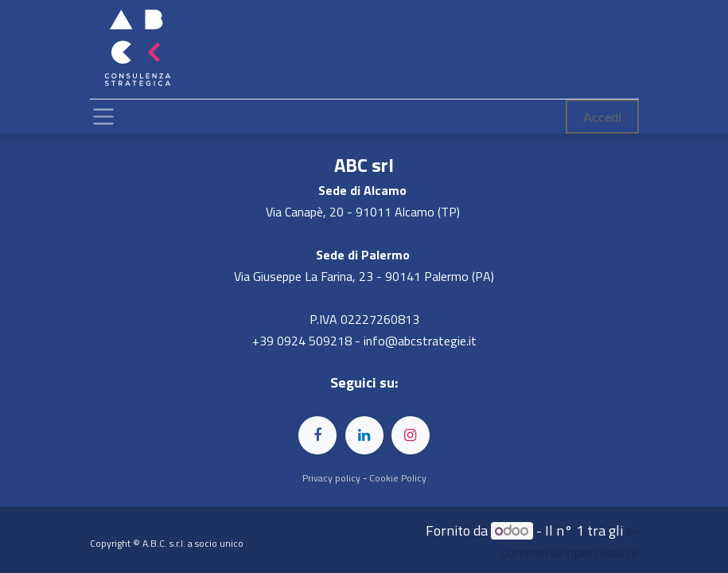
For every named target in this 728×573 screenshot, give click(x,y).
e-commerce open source (570, 541)
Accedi (602, 117)
